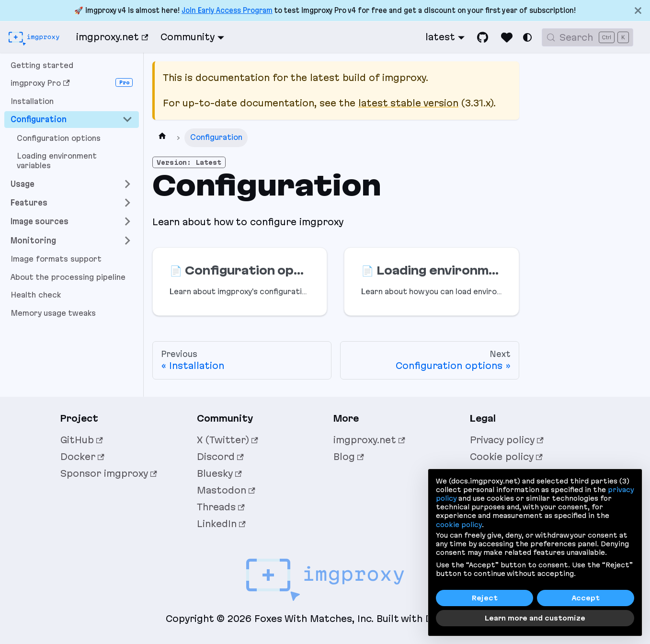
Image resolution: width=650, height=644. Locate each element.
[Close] (638, 11)
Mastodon (226, 490)
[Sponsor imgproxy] (507, 37)
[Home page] (162, 138)
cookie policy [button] (459, 525)
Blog (349, 457)
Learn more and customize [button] (535, 618)
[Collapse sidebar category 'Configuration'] (127, 120)
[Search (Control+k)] (587, 37)
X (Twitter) (228, 440)
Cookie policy (506, 457)
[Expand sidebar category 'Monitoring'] (127, 240)
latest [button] (440, 37)
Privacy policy (507, 440)
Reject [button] (485, 598)
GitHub (82, 440)
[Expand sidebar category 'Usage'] (127, 184)
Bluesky (219, 473)
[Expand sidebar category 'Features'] (127, 202)
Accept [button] (586, 598)
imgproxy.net (112, 37)
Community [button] (188, 37)
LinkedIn (221, 524)
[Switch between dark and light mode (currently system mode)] (527, 37)
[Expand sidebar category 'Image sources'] (127, 222)
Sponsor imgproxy (109, 473)
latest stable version (408, 103)
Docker (82, 457)
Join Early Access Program (227, 10)
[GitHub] (483, 37)
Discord (220, 457)
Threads (221, 507)
